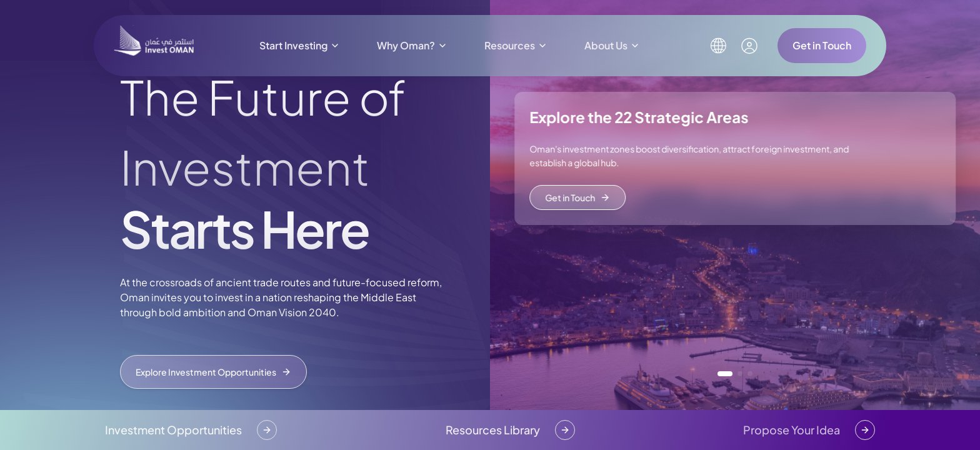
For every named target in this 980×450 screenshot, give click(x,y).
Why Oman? (412, 45)
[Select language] (718, 46)
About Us (612, 45)
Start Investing (300, 45)
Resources (516, 45)
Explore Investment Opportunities (213, 372)
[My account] (749, 46)
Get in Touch (822, 45)
